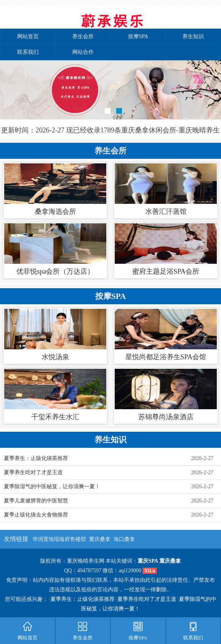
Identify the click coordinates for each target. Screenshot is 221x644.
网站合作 (83, 52)
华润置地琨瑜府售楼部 (59, 539)
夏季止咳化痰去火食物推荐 (36, 515)
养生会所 (83, 36)
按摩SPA (138, 36)
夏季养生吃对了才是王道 (33, 472)
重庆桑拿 (100, 539)
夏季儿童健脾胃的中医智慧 (36, 501)
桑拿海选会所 (55, 211)
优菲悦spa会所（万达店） (55, 271)
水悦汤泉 (55, 357)
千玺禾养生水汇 (55, 417)
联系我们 (28, 52)
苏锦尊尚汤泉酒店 (166, 417)
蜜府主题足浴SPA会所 (166, 271)
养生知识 (193, 36)
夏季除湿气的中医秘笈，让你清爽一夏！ (52, 487)
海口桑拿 (124, 539)
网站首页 (28, 36)
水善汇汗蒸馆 (166, 211)
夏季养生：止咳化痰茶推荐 (36, 458)
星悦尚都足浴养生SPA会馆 (166, 357)
